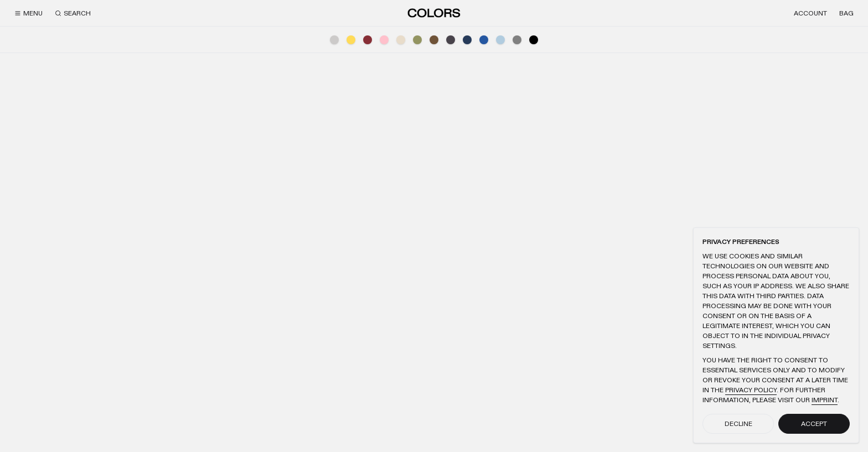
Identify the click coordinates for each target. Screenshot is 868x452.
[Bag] (846, 13)
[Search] (73, 13)
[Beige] (401, 40)
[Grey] (517, 40)
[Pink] (384, 40)
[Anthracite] (451, 40)
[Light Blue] (500, 40)
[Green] (417, 40)
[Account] (810, 13)
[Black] (534, 40)
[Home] (434, 13)
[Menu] (29, 13)
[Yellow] (351, 40)
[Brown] (434, 40)
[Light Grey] (334, 40)
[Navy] (467, 40)
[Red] (368, 40)
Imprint (825, 400)
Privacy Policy (751, 390)
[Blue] (484, 40)
